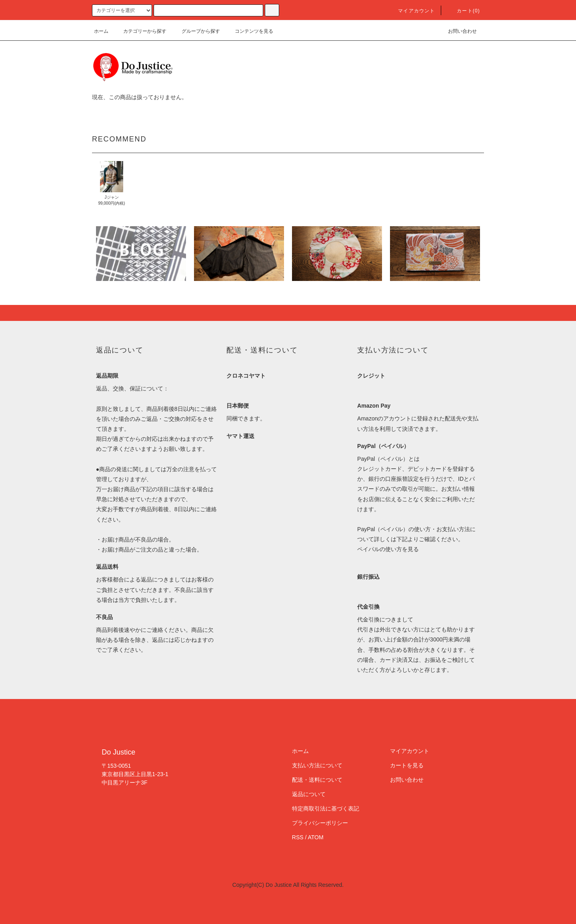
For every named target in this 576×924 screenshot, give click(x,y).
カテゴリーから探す (140, 31)
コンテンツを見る (249, 31)
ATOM (316, 837)
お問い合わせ (458, 31)
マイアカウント (412, 11)
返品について (309, 794)
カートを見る (407, 765)
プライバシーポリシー (320, 823)
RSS (298, 837)
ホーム (101, 31)
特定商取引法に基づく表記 (326, 808)
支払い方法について (317, 765)
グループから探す (196, 31)
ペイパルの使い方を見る (388, 549)
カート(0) (464, 11)
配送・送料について (317, 780)
